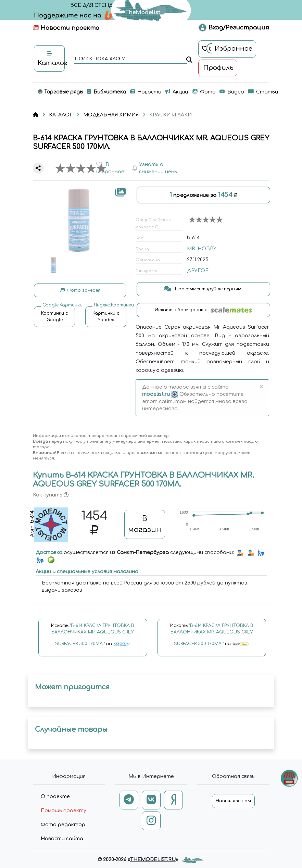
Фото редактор (63, 825)
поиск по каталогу (99, 59)
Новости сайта (62, 839)
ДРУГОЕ (198, 271)
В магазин (145, 524)
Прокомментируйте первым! (203, 289)
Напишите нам (233, 801)
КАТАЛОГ (61, 115)
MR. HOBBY (202, 249)
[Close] (261, 387)
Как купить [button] (51, 495)
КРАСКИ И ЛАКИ (171, 115)
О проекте (55, 797)
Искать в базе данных (204, 310)
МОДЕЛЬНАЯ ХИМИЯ (111, 115)
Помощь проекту (64, 811)
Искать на (93, 638)
